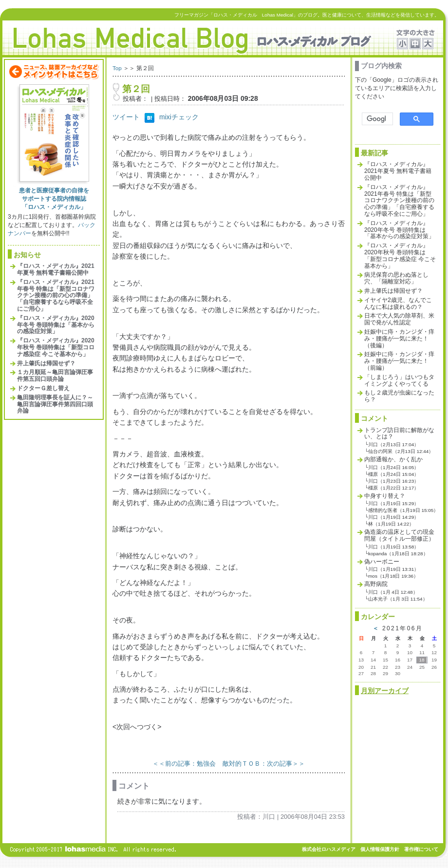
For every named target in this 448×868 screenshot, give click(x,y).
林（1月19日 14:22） (391, 524)
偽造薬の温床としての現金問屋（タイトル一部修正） (399, 535)
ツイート (126, 117)
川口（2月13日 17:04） (393, 444)
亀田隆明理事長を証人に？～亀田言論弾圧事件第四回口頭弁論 (55, 404)
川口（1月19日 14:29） (393, 517)
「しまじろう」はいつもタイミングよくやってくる (399, 380)
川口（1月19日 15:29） (393, 503)
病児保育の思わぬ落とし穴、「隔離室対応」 (396, 278)
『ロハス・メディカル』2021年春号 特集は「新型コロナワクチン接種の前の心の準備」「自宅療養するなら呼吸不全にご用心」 (56, 295)
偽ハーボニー (382, 562)
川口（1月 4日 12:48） (393, 592)
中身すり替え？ (385, 496)
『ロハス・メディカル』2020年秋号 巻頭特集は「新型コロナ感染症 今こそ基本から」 (56, 347)
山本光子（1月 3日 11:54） (398, 599)
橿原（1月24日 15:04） (393, 474)
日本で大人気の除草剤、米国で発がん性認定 (399, 319)
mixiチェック (179, 117)
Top (117, 68)
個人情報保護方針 (380, 849)
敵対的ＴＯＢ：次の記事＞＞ (264, 764)
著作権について (421, 849)
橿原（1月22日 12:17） (393, 488)
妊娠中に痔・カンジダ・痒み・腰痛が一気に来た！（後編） (399, 339)
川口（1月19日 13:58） (393, 547)
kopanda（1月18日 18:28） (398, 554)
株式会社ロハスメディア (329, 849)
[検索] (376, 119)
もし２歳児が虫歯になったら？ (399, 396)
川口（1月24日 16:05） (393, 467)
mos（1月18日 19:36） (393, 576)
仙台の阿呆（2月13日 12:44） (401, 451)
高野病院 (376, 584)
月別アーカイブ (385, 691)
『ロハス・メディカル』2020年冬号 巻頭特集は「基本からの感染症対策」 (56, 325)
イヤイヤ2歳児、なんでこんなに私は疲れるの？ (398, 303)
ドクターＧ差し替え (43, 388)
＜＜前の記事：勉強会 (184, 764)
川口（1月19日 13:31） (393, 569)
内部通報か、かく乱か (393, 459)
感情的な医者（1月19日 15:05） (403, 510)
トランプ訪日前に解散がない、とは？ (399, 434)
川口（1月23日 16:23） (393, 481)
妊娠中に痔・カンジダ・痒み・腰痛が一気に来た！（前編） (399, 361)
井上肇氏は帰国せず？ (46, 363)
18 (421, 660)
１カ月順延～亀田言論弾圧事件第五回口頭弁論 (55, 376)
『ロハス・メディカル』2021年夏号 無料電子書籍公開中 (56, 269)
